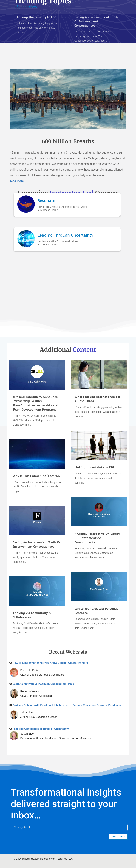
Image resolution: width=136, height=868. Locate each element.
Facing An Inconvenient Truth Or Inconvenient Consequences (96, 21)
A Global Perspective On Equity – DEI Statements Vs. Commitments (98, 538)
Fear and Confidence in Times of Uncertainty (41, 729)
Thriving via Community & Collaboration (32, 615)
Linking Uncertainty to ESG (37, 17)
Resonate (46, 201)
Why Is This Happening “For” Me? (37, 476)
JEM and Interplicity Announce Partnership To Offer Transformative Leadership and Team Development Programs (36, 403)
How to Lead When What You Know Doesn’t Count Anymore (50, 663)
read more (17, 176)
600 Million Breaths (68, 136)
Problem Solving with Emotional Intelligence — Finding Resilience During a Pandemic (67, 705)
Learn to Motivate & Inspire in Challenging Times (43, 684)
